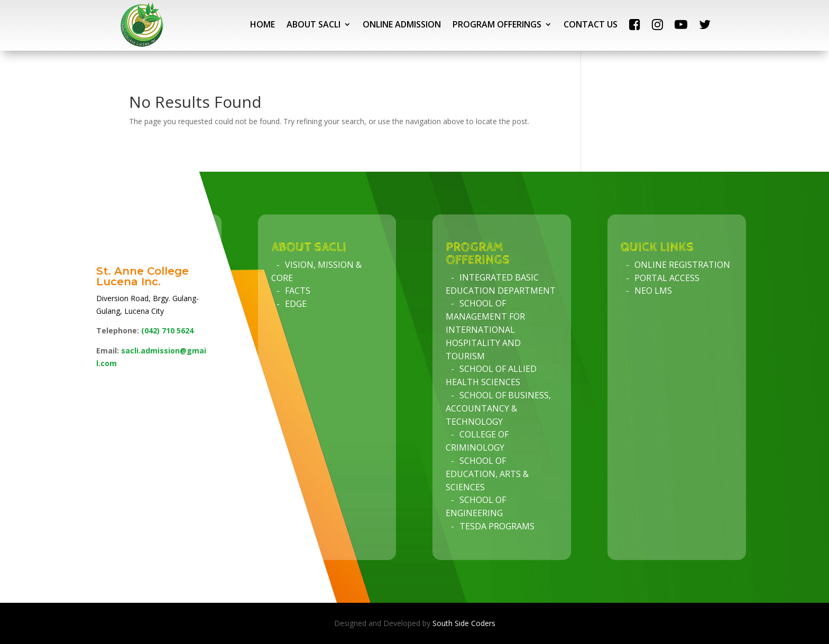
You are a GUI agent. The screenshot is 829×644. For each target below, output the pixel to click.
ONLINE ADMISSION (402, 24)
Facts (298, 291)
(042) (167, 330)
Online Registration (682, 265)
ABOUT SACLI (314, 24)
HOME (262, 24)
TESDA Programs (497, 526)
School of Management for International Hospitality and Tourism (485, 329)
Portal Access (667, 278)
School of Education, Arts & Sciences (487, 474)
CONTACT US (591, 24)
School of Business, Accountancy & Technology (498, 408)
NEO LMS (653, 291)
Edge (296, 304)
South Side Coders (464, 623)
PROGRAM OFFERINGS (497, 24)
